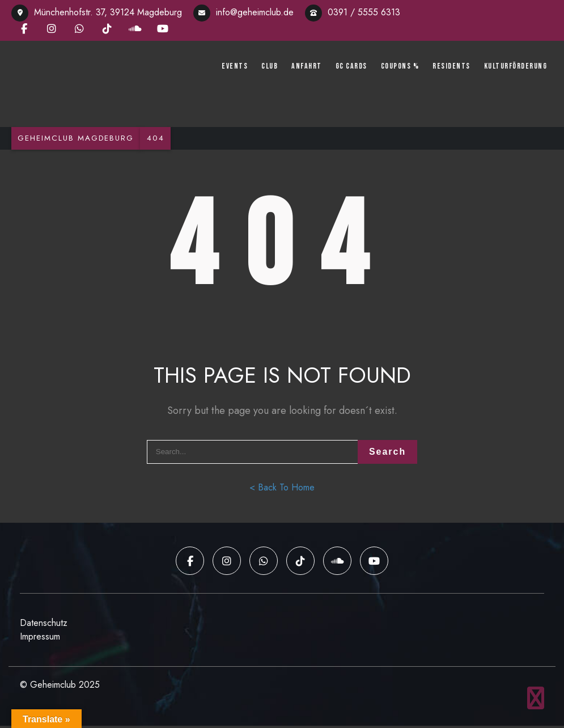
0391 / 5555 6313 (353, 12)
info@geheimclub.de (243, 12)
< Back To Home (282, 492)
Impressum (40, 639)
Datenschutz (44, 625)
